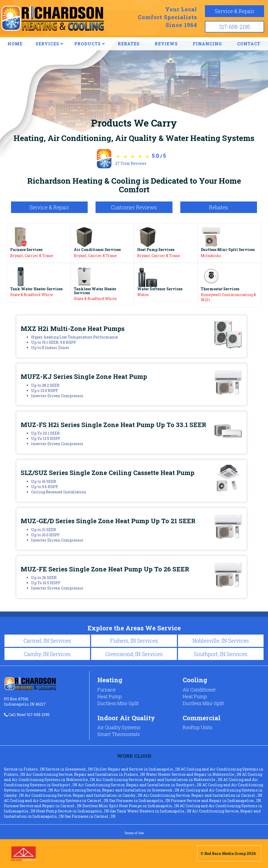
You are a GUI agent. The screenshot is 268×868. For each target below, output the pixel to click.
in (25, 769)
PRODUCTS (90, 44)
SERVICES (49, 44)
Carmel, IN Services (47, 641)
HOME (15, 44)
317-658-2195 (234, 27)
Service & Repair (235, 11)
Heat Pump (110, 696)
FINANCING (207, 44)
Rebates (219, 207)
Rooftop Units (197, 727)
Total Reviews (131, 163)
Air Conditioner (199, 690)
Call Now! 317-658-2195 (27, 715)
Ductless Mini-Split (118, 703)
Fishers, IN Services (134, 641)
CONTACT (249, 44)
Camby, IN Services (47, 654)
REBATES (129, 44)
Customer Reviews (134, 207)
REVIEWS (166, 44)
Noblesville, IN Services (221, 641)
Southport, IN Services (221, 654)
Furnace (107, 690)
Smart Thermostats (119, 734)
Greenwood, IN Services (134, 654)
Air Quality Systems (119, 727)
